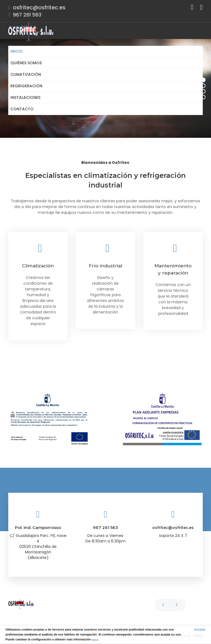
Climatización (26, 74)
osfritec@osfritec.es (39, 8)
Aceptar (200, 629)
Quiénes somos (26, 63)
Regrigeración (26, 86)
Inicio (17, 51)
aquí (95, 639)
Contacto (22, 109)
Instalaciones (25, 97)
